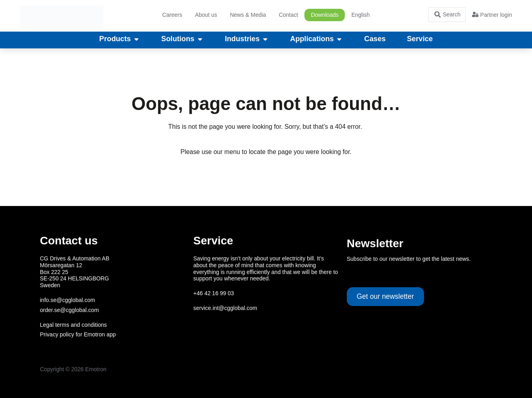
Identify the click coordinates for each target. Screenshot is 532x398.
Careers (172, 15)
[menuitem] (360, 15)
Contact (288, 15)
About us (206, 15)
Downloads (325, 15)
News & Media (248, 15)
